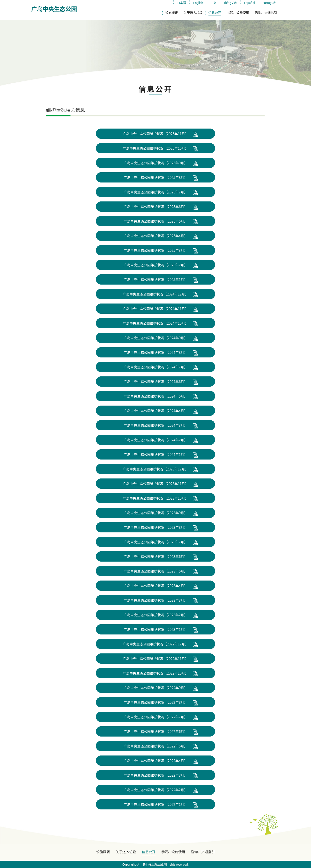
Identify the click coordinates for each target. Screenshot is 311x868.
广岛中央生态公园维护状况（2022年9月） (156, 688)
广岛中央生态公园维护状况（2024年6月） (156, 382)
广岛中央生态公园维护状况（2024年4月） (156, 411)
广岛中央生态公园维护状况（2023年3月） (156, 600)
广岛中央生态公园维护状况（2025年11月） (156, 134)
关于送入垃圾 (193, 13)
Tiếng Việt (230, 3)
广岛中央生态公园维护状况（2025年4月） (156, 236)
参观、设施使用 (238, 13)
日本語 (181, 3)
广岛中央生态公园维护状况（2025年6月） (156, 207)
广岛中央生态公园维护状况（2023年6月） (156, 556)
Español (250, 3)
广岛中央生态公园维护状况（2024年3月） (156, 425)
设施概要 (172, 13)
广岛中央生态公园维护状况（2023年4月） (156, 586)
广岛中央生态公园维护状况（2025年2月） (156, 265)
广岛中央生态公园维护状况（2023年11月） (156, 484)
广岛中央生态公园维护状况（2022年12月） (156, 644)
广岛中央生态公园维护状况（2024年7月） (156, 367)
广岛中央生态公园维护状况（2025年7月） (156, 192)
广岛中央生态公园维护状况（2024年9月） (156, 338)
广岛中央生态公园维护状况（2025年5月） (156, 221)
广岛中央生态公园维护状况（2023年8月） (156, 527)
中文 (213, 3)
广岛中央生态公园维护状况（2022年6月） (156, 731)
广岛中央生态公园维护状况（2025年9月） (156, 163)
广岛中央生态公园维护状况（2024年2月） (156, 440)
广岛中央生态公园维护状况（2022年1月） (156, 804)
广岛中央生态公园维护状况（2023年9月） (156, 513)
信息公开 (215, 13)
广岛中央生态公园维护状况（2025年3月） (156, 250)
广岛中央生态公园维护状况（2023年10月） (156, 498)
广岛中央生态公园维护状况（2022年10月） (156, 673)
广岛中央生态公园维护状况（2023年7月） (156, 542)
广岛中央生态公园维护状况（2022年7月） (156, 717)
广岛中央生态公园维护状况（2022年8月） (156, 702)
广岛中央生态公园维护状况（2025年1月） (156, 279)
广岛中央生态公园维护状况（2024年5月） (156, 396)
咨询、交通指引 (266, 13)
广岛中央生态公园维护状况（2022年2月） (156, 790)
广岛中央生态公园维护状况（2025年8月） (156, 177)
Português (269, 3)
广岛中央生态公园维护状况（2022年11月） (156, 659)
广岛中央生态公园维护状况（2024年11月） (156, 309)
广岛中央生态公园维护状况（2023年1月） (156, 629)
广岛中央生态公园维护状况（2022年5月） (156, 746)
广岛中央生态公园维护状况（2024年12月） (156, 294)
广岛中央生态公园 (54, 9)
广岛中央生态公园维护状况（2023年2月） (156, 615)
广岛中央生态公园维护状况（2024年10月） (156, 323)
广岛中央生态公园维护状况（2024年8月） (156, 352)
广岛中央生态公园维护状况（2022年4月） (156, 761)
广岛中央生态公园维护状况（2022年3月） (156, 775)
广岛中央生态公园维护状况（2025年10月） (156, 148)
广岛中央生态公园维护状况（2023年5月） (156, 571)
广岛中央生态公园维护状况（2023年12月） (156, 469)
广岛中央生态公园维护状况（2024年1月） (156, 454)
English (198, 3)
